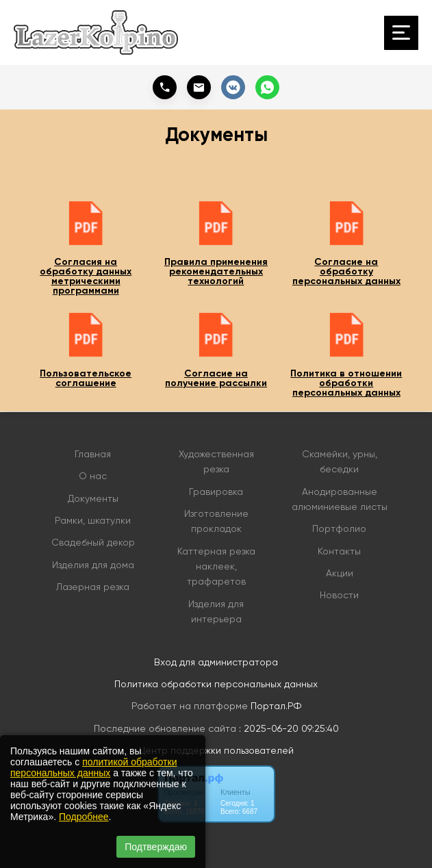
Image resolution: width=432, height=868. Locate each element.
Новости (339, 595)
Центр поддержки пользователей (216, 750)
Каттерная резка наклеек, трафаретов (216, 566)
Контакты (339, 551)
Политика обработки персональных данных (216, 684)
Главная (93, 454)
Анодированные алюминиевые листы (340, 499)
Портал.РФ (276, 706)
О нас (93, 476)
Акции (340, 573)
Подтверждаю (156, 847)
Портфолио (339, 528)
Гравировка (216, 492)
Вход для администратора (216, 662)
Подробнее (84, 817)
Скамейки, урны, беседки (340, 461)
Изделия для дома (93, 565)
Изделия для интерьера (216, 611)
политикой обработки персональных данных (93, 767)
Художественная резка (216, 461)
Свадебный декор (93, 542)
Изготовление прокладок (216, 521)
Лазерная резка (93, 587)
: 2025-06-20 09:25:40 (289, 728)
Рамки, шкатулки (93, 520)
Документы (93, 498)
